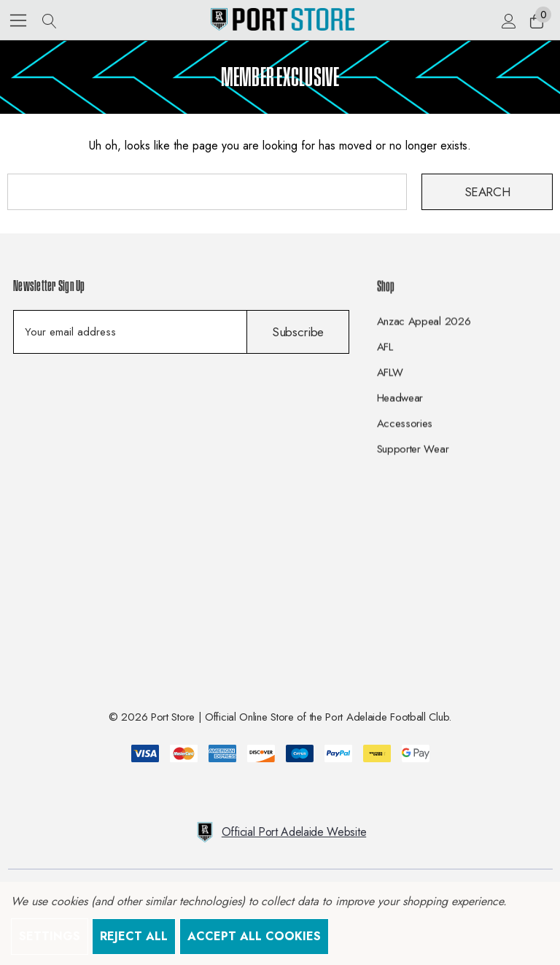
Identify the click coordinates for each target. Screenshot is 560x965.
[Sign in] (508, 20)
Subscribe (298, 332)
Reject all (134, 936)
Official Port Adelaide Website (280, 832)
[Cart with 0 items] (536, 20)
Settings (50, 936)
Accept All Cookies (254, 936)
